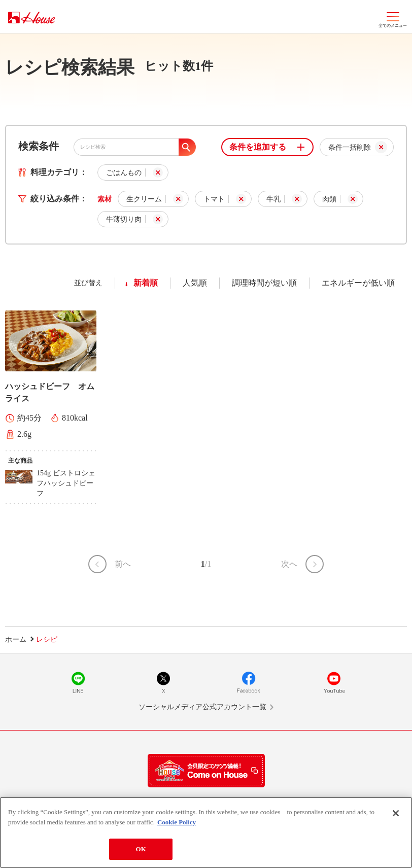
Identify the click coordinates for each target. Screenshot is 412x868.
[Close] (396, 814)
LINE (78, 682)
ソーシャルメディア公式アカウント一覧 (202, 707)
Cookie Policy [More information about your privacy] (177, 822)
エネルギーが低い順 (358, 283)
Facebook (249, 682)
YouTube (334, 682)
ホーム (16, 639)
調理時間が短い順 (264, 283)
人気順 (195, 283)
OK (141, 849)
